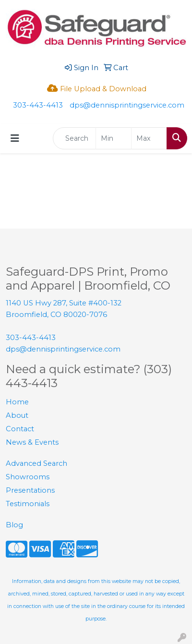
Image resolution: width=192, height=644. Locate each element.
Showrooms (28, 477)
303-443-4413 (38, 105)
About (17, 415)
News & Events (32, 442)
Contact (20, 429)
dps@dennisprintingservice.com (127, 105)
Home (17, 402)
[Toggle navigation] (15, 138)
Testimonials (28, 504)
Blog (14, 525)
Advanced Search (36, 463)
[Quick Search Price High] (149, 138)
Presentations (30, 490)
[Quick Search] (74, 138)
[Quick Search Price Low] (114, 138)
